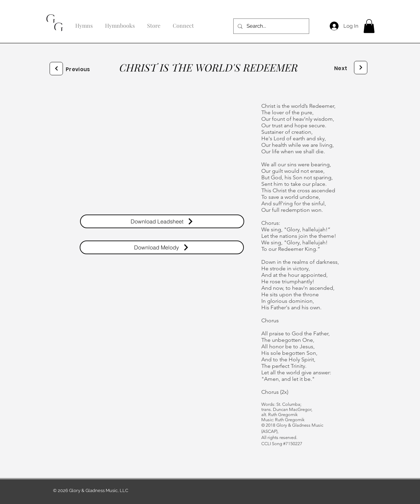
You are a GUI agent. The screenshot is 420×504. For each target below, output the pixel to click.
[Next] (56, 69)
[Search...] (271, 26)
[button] (369, 26)
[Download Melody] (162, 247)
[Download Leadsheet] (162, 221)
